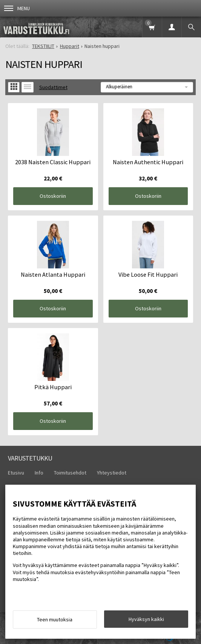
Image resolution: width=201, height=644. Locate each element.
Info (39, 473)
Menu (17, 8)
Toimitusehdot (70, 473)
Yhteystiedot (112, 473)
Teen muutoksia (55, 619)
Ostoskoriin (53, 196)
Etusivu (16, 473)
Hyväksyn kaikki (146, 619)
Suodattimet (53, 87)
